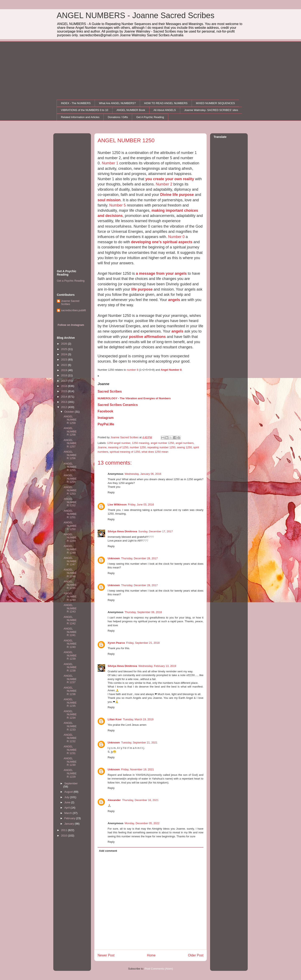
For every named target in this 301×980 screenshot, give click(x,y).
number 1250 (138, 447)
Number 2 (164, 184)
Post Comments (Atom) (159, 969)
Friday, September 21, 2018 (143, 643)
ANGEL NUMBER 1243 (70, 608)
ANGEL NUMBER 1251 (70, 514)
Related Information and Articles (80, 117)
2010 (64, 836)
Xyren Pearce (116, 643)
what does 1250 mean (155, 452)
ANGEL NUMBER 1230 (70, 762)
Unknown (114, 558)
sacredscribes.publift (73, 310)
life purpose (142, 289)
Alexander (114, 800)
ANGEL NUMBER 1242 (70, 620)
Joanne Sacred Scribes (70, 303)
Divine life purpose (177, 195)
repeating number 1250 (161, 447)
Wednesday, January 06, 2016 (143, 474)
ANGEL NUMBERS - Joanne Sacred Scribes (136, 15)
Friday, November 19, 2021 (138, 769)
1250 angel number (119, 443)
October (70, 412)
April (68, 808)
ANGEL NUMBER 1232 (70, 738)
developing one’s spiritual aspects (162, 242)
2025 (64, 349)
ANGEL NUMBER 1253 (70, 490)
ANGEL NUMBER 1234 (70, 714)
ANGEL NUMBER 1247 (70, 561)
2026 (64, 344)
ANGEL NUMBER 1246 (70, 573)
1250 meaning (140, 443)
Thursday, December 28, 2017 (140, 558)
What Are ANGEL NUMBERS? (117, 103)
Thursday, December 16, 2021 (140, 800)
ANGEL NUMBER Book (131, 110)
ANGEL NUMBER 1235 (70, 703)
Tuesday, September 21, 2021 (139, 743)
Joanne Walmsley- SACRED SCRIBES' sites (211, 110)
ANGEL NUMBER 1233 (70, 726)
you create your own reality (170, 179)
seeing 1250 (184, 447)
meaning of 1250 (118, 447)
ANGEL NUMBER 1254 (70, 479)
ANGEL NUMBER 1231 (70, 750)
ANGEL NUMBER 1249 (70, 538)
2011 (64, 830)
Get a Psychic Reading (71, 281)
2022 (64, 365)
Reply (111, 492)
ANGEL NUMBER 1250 (70, 526)
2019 (64, 370)
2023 (64, 360)
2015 (64, 391)
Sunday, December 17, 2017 (156, 531)
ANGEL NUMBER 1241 (70, 632)
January (70, 824)
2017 (64, 381)
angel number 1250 (162, 443)
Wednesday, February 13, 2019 (157, 666)
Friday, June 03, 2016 (141, 504)
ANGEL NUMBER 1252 (70, 502)
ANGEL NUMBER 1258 (70, 431)
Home (151, 955)
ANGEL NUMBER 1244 (70, 597)
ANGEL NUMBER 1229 (70, 773)
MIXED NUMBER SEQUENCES (215, 103)
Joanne (102, 447)
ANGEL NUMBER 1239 (70, 655)
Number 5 (118, 205)
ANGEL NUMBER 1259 (70, 420)
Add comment (108, 851)
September (71, 783)
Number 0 (176, 237)
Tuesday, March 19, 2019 (138, 719)
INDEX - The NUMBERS (76, 103)
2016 (64, 386)
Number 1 (110, 163)
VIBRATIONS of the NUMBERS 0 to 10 (85, 110)
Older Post (196, 955)
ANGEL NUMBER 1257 (70, 443)
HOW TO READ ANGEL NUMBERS (166, 103)
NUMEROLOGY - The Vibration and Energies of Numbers (134, 398)
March (69, 813)
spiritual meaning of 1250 (125, 452)
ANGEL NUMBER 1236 (70, 691)
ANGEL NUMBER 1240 (70, 644)
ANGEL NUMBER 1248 (70, 549)
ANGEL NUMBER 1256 (70, 455)
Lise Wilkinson (117, 504)
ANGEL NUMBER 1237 (70, 679)
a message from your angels (161, 273)
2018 (64, 375)
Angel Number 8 (171, 370)
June (68, 802)
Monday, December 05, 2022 (142, 823)
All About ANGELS (165, 110)
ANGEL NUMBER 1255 (70, 467)
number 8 (132, 370)
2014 (64, 397)
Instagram (106, 418)
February (70, 818)
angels (174, 300)
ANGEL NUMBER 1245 (70, 585)
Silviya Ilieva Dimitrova (122, 531)
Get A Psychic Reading (150, 117)
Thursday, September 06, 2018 (143, 612)
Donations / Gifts (118, 117)
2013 (64, 402)
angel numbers (185, 443)
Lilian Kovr (115, 719)
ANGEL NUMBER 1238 (70, 667)
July (67, 797)
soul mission (109, 200)
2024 (64, 354)
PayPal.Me (106, 424)
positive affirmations (147, 337)
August (69, 792)
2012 (64, 407)
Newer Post (106, 955)
